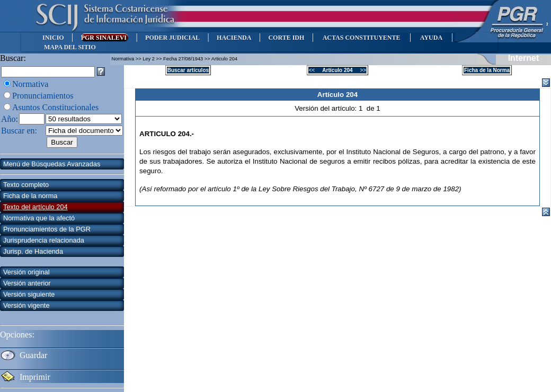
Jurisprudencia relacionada (44, 240)
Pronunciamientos (43, 96)
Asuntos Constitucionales (55, 107)
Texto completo (26, 185)
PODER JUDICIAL (172, 38)
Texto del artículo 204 (35, 207)
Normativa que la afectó (39, 218)
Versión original (26, 272)
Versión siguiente (29, 294)
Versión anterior (27, 283)
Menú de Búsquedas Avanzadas (52, 164)
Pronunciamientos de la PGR (47, 229)
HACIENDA (234, 38)
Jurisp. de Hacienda (33, 251)
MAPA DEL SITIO (70, 47)
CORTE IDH (286, 38)
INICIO (53, 38)
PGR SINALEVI (105, 38)
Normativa (30, 84)
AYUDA (431, 38)
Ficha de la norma (30, 196)
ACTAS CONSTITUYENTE (361, 38)
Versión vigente (26, 305)
